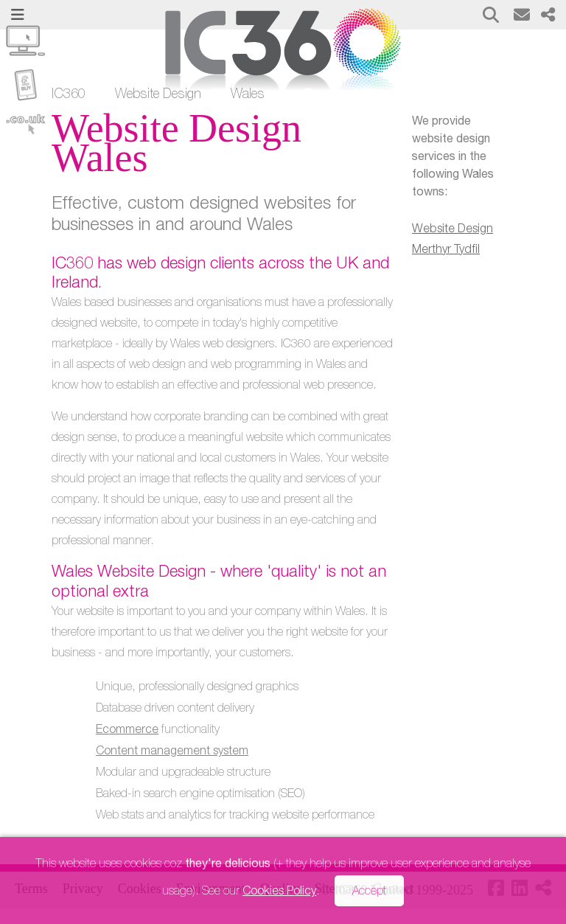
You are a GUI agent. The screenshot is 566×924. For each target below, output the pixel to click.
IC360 (69, 95)
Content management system (172, 752)
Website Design (158, 95)
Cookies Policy (279, 892)
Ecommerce (127, 731)
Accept (369, 892)
